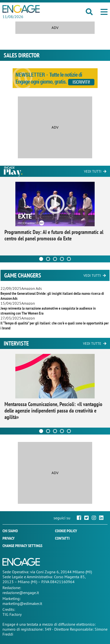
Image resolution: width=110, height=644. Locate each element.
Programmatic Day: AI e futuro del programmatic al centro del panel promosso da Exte (54, 235)
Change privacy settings (22, 546)
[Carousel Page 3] (55, 259)
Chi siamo (10, 531)
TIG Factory (12, 614)
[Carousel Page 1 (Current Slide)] (41, 259)
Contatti (62, 538)
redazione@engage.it (21, 593)
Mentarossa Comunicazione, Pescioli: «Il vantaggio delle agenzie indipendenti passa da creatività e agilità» (53, 411)
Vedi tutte (92, 344)
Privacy (9, 538)
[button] (104, 12)
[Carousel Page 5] (69, 259)
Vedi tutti (93, 171)
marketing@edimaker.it (22, 603)
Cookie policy (66, 531)
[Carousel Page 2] (48, 259)
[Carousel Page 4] (62, 259)
